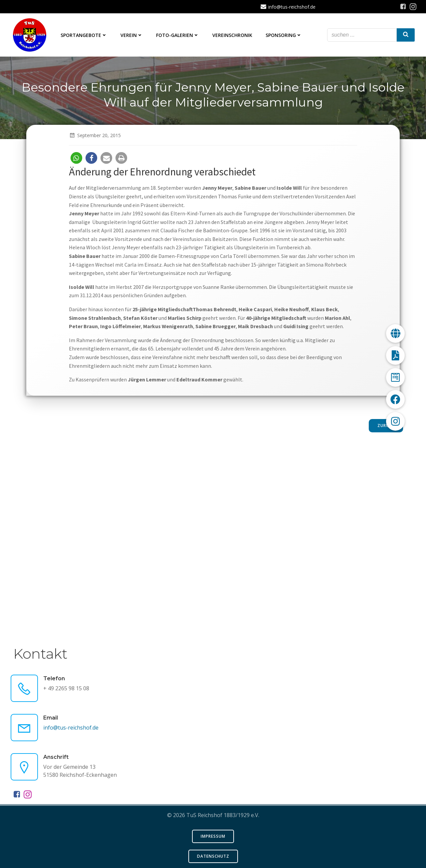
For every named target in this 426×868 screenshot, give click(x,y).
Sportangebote (84, 35)
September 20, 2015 (95, 135)
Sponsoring (284, 35)
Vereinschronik (232, 35)
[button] (76, 158)
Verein (132, 35)
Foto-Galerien (178, 35)
